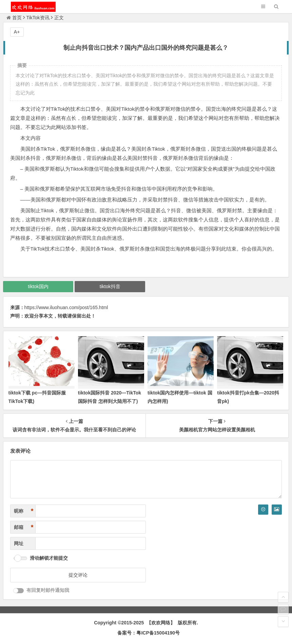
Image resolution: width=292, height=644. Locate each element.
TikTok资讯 (38, 18)
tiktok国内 (38, 286)
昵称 (24, 511)
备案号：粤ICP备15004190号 (149, 633)
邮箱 (24, 527)
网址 (19, 543)
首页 (14, 18)
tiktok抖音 (110, 286)
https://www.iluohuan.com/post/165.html (66, 307)
